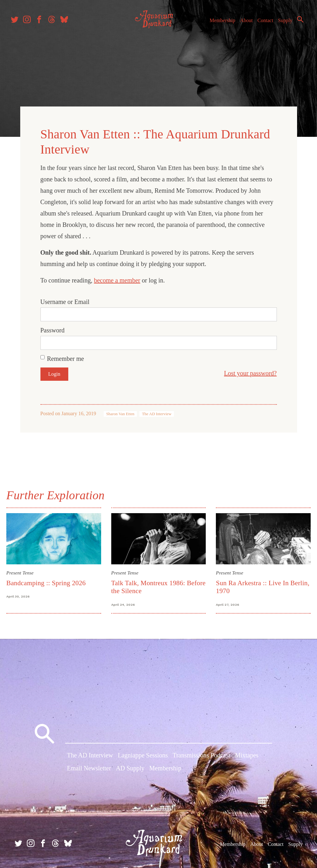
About (249, 22)
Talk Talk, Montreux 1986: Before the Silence (149, 583)
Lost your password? (250, 371)
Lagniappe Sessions (143, 755)
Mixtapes (247, 755)
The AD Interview (157, 411)
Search (292, 33)
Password (53, 328)
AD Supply (130, 768)
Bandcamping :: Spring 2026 (50, 579)
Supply (288, 22)
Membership (225, 22)
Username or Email (65, 299)
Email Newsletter (89, 768)
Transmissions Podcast (201, 755)
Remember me (66, 356)
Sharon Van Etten (120, 411)
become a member (117, 278)
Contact (268, 22)
